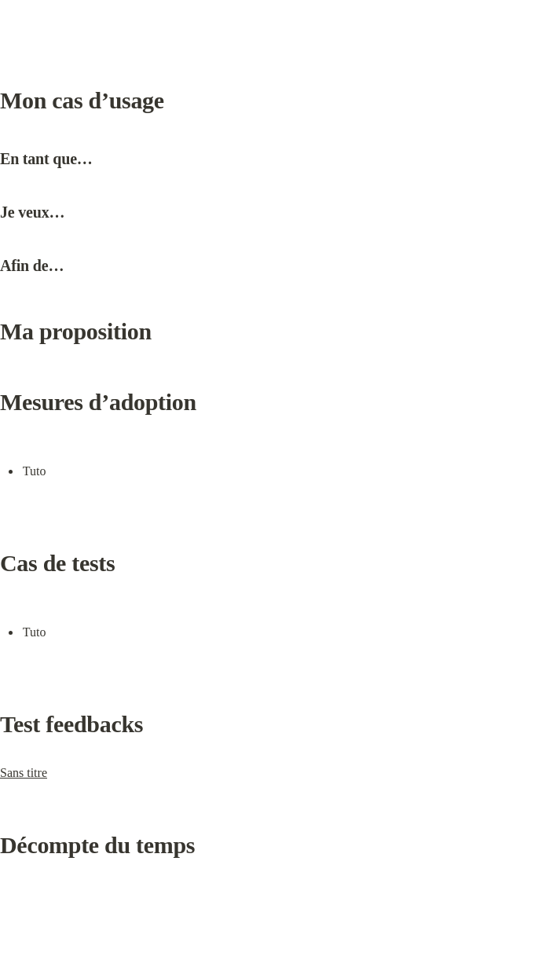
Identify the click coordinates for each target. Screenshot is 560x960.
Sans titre (24, 773)
